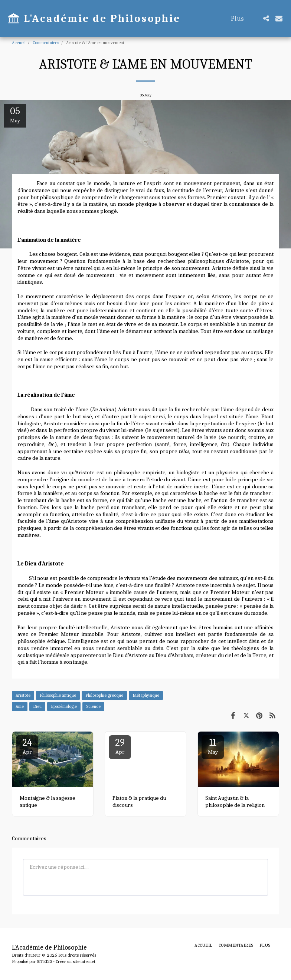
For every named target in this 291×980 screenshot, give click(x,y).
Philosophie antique (58, 695)
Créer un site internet (76, 961)
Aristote (23, 695)
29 (120, 746)
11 (213, 746)
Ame (20, 706)
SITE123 (44, 961)
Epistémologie (64, 706)
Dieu (37, 706)
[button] (266, 18)
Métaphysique (146, 695)
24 (27, 746)
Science (93, 706)
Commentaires (46, 43)
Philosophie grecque (104, 695)
